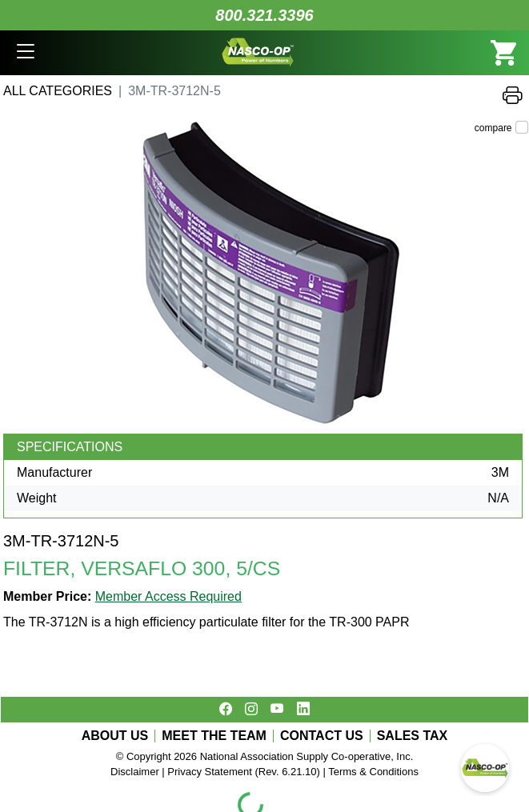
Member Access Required (168, 596)
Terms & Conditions (373, 772)
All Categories (58, 91)
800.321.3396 (264, 15)
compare (493, 128)
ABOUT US (115, 736)
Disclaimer (135, 772)
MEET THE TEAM (214, 736)
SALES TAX (413, 736)
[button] (26, 53)
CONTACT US (322, 736)
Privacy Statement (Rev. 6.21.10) (244, 772)
